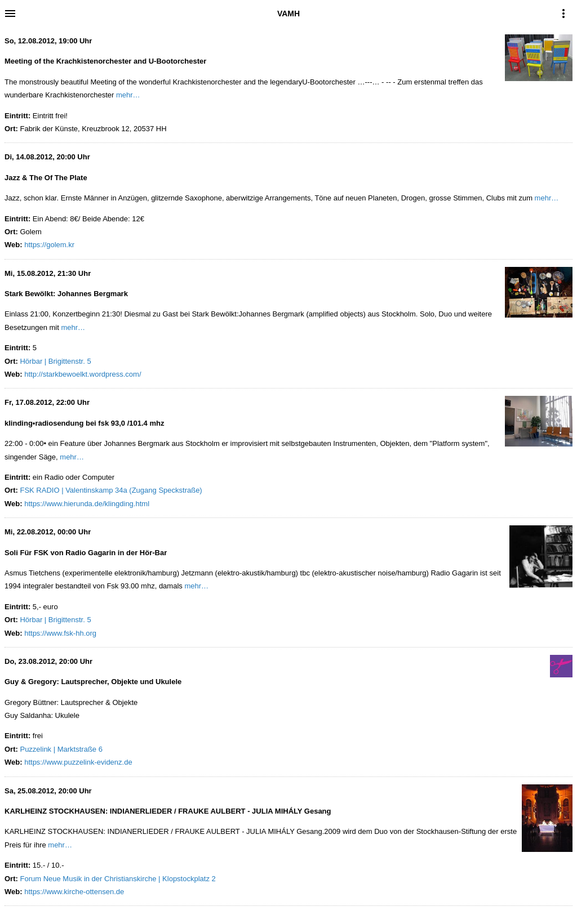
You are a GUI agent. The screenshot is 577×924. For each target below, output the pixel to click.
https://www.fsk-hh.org (60, 633)
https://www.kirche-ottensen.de (74, 892)
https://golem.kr (49, 245)
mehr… (128, 95)
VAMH (288, 14)
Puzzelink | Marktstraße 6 (61, 749)
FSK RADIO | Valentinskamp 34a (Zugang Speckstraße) (111, 490)
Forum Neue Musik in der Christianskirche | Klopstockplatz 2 (117, 879)
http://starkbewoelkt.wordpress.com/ (83, 374)
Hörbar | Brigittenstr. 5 (55, 361)
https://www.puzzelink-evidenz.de (78, 762)
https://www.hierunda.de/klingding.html (87, 504)
